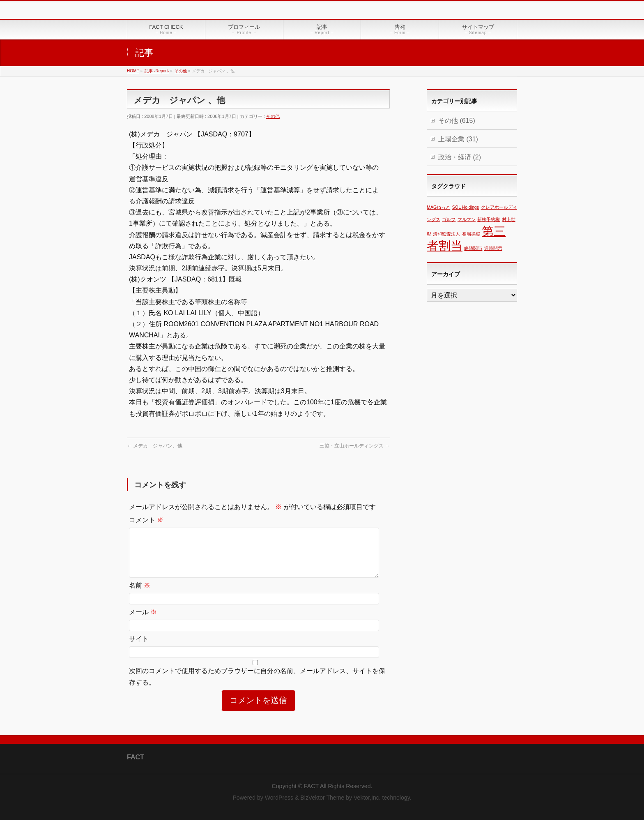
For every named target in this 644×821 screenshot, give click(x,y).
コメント (146, 520)
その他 (273, 116)
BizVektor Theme (322, 798)
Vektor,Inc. (367, 798)
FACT (311, 787)
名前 (140, 595)
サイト (139, 649)
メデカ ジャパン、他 (155, 446)
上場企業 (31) (458, 139)
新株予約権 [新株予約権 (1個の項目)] (489, 219)
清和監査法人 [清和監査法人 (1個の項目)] (446, 234)
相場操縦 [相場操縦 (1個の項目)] (471, 234)
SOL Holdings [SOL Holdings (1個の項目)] (466, 207)
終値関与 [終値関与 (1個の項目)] (473, 248)
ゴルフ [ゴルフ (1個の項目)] (449, 219)
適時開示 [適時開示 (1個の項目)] (493, 248)
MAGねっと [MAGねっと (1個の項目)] (438, 207)
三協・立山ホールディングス (355, 446)
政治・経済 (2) (460, 157)
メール (143, 622)
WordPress (279, 798)
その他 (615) (457, 121)
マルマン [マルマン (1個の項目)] (467, 219)
